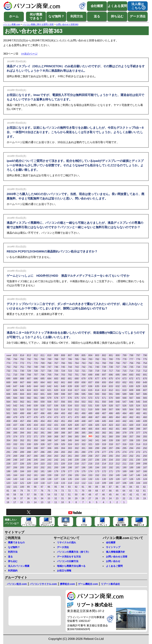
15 (28, 502)
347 (56, 440)
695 (118, 375)
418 (145, 425)
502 (145, 409)
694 (124, 375)
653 (118, 382)
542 (15, 406)
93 (69, 487)
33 (49, 498)
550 (104, 402)
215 (97, 464)
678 (90, 378)
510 (90, 409)
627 (8, 390)
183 (29, 471)
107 (118, 483)
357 (131, 436)
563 (15, 402)
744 (70, 367)
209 (138, 464)
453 (49, 421)
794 (15, 359)
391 (43, 433)
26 (97, 498)
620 (56, 390)
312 (8, 448)
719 (97, 371)
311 (15, 448)
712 (145, 371)
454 (43, 421)
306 (49, 448)
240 (70, 460)
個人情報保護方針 (115, 552)
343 (83, 440)
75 (49, 491)
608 (138, 390)
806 (77, 355)
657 (90, 382)
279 (90, 452)
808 (63, 355)
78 (28, 491)
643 (43, 386)
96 (49, 487)
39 (8, 498)
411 (49, 429)
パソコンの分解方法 (68, 561)
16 (22, 502)
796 (145, 355)
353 (15, 440)
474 (49, 417)
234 (111, 460)
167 (138, 471)
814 (22, 355)
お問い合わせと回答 (117, 557)
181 (43, 471)
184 (22, 471)
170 (118, 471)
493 (63, 413)
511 (83, 409)
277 (104, 452)
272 (138, 452)
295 (124, 448)
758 (118, 363)
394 (22, 433)
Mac (66, 522)
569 (118, 398)
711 (8, 375)
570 (111, 398)
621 (49, 390)
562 (22, 402)
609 (131, 390)
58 (22, 494)
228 (8, 464)
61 (144, 491)
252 (131, 456)
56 (35, 494)
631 (124, 386)
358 (124, 436)
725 (56, 371)
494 (56, 413)
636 (90, 386)
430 (63, 425)
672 (131, 378)
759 (111, 363)
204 (29, 467)
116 (56, 483)
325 (63, 444)
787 (63, 359)
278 (97, 452)
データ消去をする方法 (69, 557)
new (9, 355)
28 (83, 498)
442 (124, 421)
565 (145, 398)
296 (118, 448)
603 (29, 394)
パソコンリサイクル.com (43, 584)
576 (70, 398)
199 (63, 467)
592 (104, 394)
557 (56, 402)
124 (145, 479)
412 (43, 429)
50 (76, 494)
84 (131, 487)
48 (90, 494)
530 (97, 406)
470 (77, 417)
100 (22, 487)
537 (49, 406)
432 (49, 425)
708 (29, 375)
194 (97, 467)
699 (90, 375)
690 (8, 378)
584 (15, 398)
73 (62, 491)
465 (111, 417)
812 (36, 355)
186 (8, 471)
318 (111, 444)
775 (145, 359)
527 (118, 406)
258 (90, 456)
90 (90, 487)
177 (70, 471)
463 (124, 417)
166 (145, 471)
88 (103, 487)
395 (15, 433)
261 (70, 456)
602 (36, 394)
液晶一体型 (121, 522)
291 (8, 452)
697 (104, 375)
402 (111, 429)
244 (43, 460)
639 (70, 386)
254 (118, 456)
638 (77, 386)
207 (8, 467)
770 (36, 363)
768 (49, 363)
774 (8, 363)
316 (124, 444)
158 (56, 475)
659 (77, 382)
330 (29, 444)
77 (35, 491)
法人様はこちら (138, 6)
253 (124, 456)
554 (77, 402)
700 (83, 375)
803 (97, 355)
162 (29, 475)
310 (22, 448)
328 (43, 444)
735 (131, 367)
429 (70, 425)
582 (29, 398)
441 (131, 421)
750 (29, 367)
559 (43, 402)
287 (36, 452)
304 (63, 448)
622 (43, 390)
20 (138, 498)
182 (36, 471)
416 (15, 429)
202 (43, 467)
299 (97, 448)
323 (77, 444)
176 (77, 471)
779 (118, 359)
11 (56, 502)
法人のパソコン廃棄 (19, 566)
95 (56, 487)
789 (49, 359)
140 (36, 479)
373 (22, 436)
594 (90, 394)
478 (22, 417)
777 (131, 359)
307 (43, 448)
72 (69, 491)
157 (63, 475)
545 (138, 402)
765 (70, 363)
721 (83, 371)
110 (97, 483)
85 (124, 487)
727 (43, 371)
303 (70, 448)
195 (90, 467)
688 (22, 378)
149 (118, 475)
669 (8, 382)
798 (131, 355)
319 (104, 444)
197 (77, 467)
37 (22, 498)
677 (97, 378)
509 (97, 409)
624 (29, 390)
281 (77, 452)
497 (36, 413)
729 (29, 371)
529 (104, 406)
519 (29, 409)
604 (22, 394)
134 (77, 479)
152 (97, 475)
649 (145, 382)
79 (22, 491)
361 (104, 436)
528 (111, 406)
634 (104, 386)
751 (22, 367)
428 (77, 425)
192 (111, 467)
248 (15, 460)
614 (97, 390)
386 (77, 433)
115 (63, 483)
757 (124, 363)
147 (131, 475)
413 (36, 429)
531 (90, 406)
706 (43, 375)
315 (131, 444)
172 (104, 471)
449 (77, 421)
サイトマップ (113, 547)
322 (83, 444)
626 (15, 390)
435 (29, 425)
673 (124, 378)
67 (103, 491)
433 (43, 425)
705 (49, 375)
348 (49, 440)
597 (70, 394)
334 (145, 440)
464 (118, 417)
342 (90, 440)
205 (22, 467)
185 (15, 471)
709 (22, 375)
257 (97, 456)
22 (124, 498)
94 (62, 487)
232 (124, 460)
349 (43, 440)
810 (49, 355)
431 (56, 425)
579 (49, 398)
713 (138, 371)
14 (35, 502)
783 (90, 359)
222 (49, 464)
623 (36, 390)
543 (8, 406)
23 (117, 498)
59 (15, 494)
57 (28, 494)
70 (83, 491)
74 (56, 491)
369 (49, 436)
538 (43, 406)
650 (138, 382)
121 (22, 483)
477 (29, 417)
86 (117, 487)
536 (56, 406)
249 (8, 460)
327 (49, 444)
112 (83, 483)
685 (43, 378)
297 (111, 448)
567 (131, 398)
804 (90, 355)
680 (77, 378)
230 (138, 460)
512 (77, 409)
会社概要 (97, 6)
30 (69, 498)
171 (111, 471)
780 (111, 359)
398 (138, 429)
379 (124, 433)
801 (111, 355)
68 (97, 491)
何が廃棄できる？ (36, 16)
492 (70, 413)
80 (15, 491)
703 (63, 375)
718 (104, 371)
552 (90, 402)
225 (29, 464)
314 (138, 444)
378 (131, 433)
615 (90, 390)
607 (145, 390)
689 (15, 378)
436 (22, 425)
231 (131, 460)
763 (83, 363)
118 (43, 483)
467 (97, 417)
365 (77, 436)
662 (56, 382)
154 (83, 475)
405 (90, 429)
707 (36, 375)
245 (36, 460)
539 (36, 406)
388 (63, 433)
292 (145, 448)
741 (90, 367)
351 (29, 440)
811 (43, 355)
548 (118, 402)
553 (83, 402)
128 (118, 479)
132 (90, 479)
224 (36, 464)
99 (28, 487)
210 (131, 464)
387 (70, 433)
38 (15, 498)
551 (97, 402)
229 (145, 460)
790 (43, 359)
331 (22, 444)
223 (43, 464)
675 (111, 378)
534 (70, 406)
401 (118, 429)
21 (131, 498)
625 (22, 390)
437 (15, 425)
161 (36, 475)
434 (36, 425)
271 (145, 452)
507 (111, 409)
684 (49, 378)
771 (29, 363)
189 (131, 467)
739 (104, 367)
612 (111, 390)
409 (63, 429)
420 (131, 425)
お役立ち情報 (64, 571)
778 (124, 359)
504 (131, 409)
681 (70, 378)
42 (131, 494)
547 (124, 402)
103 (145, 483)
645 (29, 386)
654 (111, 382)
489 (90, 413)
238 (83, 460)
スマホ (84, 522)
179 (56, 471)
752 (15, 367)
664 (43, 382)
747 (49, 367)
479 (15, 417)
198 (70, 467)
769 (43, 363)
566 (138, 398)
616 (83, 390)
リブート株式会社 (110, 584)
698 (97, 375)
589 (124, 394)
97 (42, 487)
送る (97, 16)
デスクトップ (47, 522)
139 (43, 479)
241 (63, 460)
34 (42, 498)
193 (104, 467)
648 (8, 386)
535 (63, 406)
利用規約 (13, 571)
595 (83, 394)
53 (56, 494)
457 (22, 421)
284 (56, 452)
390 (49, 433)
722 (77, 371)
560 (36, 402)
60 (8, 494)
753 (8, 367)
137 (56, 479)
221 (56, 464)
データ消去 (138, 16)
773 (15, 363)
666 (29, 382)
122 (15, 483)
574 (83, 398)
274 (124, 452)
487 (104, 413)
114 (70, 483)
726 (49, 371)
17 (15, 502)
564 (8, 402)
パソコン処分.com (17, 584)
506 (118, 409)
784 (83, 359)
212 (118, 464)
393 (29, 433)
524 (138, 406)
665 (36, 382)
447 (90, 421)
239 (77, 460)
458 (15, 421)
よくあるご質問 (114, 566)
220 (63, 464)
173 (97, 471)
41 (138, 494)
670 (145, 378)
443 (118, 421)
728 (36, 371)
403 (104, 429)
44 (117, 494)
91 (83, 487)
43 (124, 494)
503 (138, 409)
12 (49, 502)
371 (36, 436)
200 (56, 467)
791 (36, 359)
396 (8, 433)
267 (29, 456)
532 (83, 406)
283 (63, 452)
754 (145, 363)
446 (97, 421)
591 (111, 394)
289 (22, 452)
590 (118, 394)
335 (138, 440)
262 (63, 456)
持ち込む (117, 16)
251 (138, 456)
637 (83, 386)
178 (63, 471)
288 (29, 452)
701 (77, 375)
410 (56, 429)
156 (70, 475)
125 (138, 479)
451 (63, 421)
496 (43, 413)
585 (8, 398)
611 (118, 390)
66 (110, 491)
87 (110, 487)
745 (63, 367)
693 (131, 375)
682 (63, 378)
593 (97, 394)
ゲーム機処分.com (88, 584)
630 (131, 386)
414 (29, 429)
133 (83, 479)
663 (49, 382)
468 (90, 417)
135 (70, 479)
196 (83, 467)
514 (63, 409)
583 (22, 398)
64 (124, 491)
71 (76, 491)
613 (104, 390)
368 (56, 436)
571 (104, 398)
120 (29, 483)
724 (63, 371)
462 (131, 417)
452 (56, 421)
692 (138, 375)
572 (97, 398)
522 (8, 409)
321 (90, 444)
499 (22, 413)
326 (56, 444)
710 (15, 375)
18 (8, 502)
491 (77, 413)
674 (118, 378)
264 (49, 456)
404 (97, 429)
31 (62, 498)
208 (145, 464)
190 (124, 467)
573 (90, 398)
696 (111, 375)
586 (145, 394)
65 (117, 491)
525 (131, 406)
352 (22, 440)
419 (138, 425)
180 (49, 471)
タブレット (102, 522)
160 (43, 475)
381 (111, 433)
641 (56, 386)
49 (83, 494)
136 (63, 479)
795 (8, 359)
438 (8, 425)
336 (131, 440)
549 (111, 402)
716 (118, 371)
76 (42, 491)
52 (62, 494)
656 (97, 382)
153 (90, 475)
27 (90, 498)
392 (36, 433)
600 (49, 394)
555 (70, 402)
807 (70, 355)
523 (145, 406)
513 (70, 409)
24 (110, 498)
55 (42, 494)
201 (49, 467)
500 (15, 413)
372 (29, 436)
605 (15, 394)
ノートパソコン (29, 522)
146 (138, 475)
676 (104, 378)
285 (49, 452)
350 (36, 440)
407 (77, 429)
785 (77, 359)
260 (77, 456)
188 (138, 467)
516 (49, 409)
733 (145, 367)
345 (70, 440)
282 (70, 452)
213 (111, 464)
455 (36, 421)
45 (110, 494)
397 (145, 429)
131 (97, 479)
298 (104, 448)
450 (70, 421)
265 (43, 456)
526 (124, 406)
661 (63, 382)
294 (131, 448)
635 (97, 386)
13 (42, 502)
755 (138, 363)
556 (63, 402)
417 (8, 429)
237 (90, 460)
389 (56, 433)
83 (138, 487)
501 (8, 413)
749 (36, 367)
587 (138, 394)
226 (22, 464)
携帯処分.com (67, 584)
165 (8, 475)
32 (56, 498)
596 (77, 394)
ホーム (14, 16)
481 (145, 413)
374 (15, 436)
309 (29, 448)
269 (15, 456)
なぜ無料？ (56, 16)
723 (70, 371)
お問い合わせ (113, 561)
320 (97, 444)
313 (145, 444)
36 (28, 498)
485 (118, 413)
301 (83, 448)
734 (138, 367)
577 (63, 398)
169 (124, 471)
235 (104, 460)
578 (56, 398)
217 (83, 464)
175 (83, 471)
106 (124, 483)
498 (29, 413)
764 (77, 363)
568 (124, 398)
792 (29, 359)
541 (22, 406)
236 (97, 460)
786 (70, 359)
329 (36, 444)
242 (56, 460)
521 (15, 409)
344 (77, 440)
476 (36, 417)
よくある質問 (117, 6)
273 (131, 452)
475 (43, 417)
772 (22, 363)
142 (22, 479)
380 (118, 433)
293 (138, 448)
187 (145, 467)
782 (97, 359)
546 (131, 402)
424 (104, 425)
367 (63, 436)
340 (104, 440)
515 (56, 409)
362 (97, 436)
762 (90, 363)
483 (131, 413)
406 (83, 429)
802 (104, 355)
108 (111, 483)
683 (56, 378)
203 (36, 467)
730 (22, 371)
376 (145, 433)
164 (15, 475)
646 (22, 386)
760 (104, 363)
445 (104, 421)
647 (15, 386)
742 (83, 367)
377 (138, 433)
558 (49, 402)
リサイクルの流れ (66, 542)
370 (43, 436)
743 (77, 367)
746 (56, 367)
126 (131, 479)
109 (104, 483)
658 (83, 382)
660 (70, 382)
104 (138, 483)
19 (144, 498)
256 (104, 456)
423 (111, 425)
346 (63, 440)
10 (62, 502)
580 (43, 398)
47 (97, 494)
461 (138, 417)
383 (97, 433)
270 (8, 456)
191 (118, 467)
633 (111, 386)
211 (124, 464)
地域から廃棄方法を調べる (71, 566)
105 (131, 483)
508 (104, 409)
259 (83, 456)
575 (77, 398)
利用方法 (77, 16)
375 (8, 436)
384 (90, 433)
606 (8, 394)
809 (56, 355)
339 (111, 440)
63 (131, 491)
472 (63, 417)
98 (35, 487)
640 (63, 386)
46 (103, 494)
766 (63, 363)
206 (15, 467)
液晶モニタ (139, 522)
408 (70, 429)
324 (70, 444)
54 (49, 494)
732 (8, 371)
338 (118, 440)
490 (83, 413)
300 (90, 448)
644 (36, 386)
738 (111, 367)
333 (8, 444)
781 (104, 359)
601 (43, 394)
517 (43, 409)
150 (111, 475)
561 (29, 402)
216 (90, 464)
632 (118, 386)
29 (76, 498)
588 (131, 394)
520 (22, 409)
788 (56, 359)
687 (29, 378)
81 (8, 491)
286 (43, 452)
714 (131, 371)
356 (138, 436)
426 (90, 425)
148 (124, 475)
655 (104, 382)
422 (118, 425)
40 (144, 494)
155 (77, 475)
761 (97, 363)
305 (56, 448)
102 (8, 487)
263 (56, 456)
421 (124, 425)
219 (70, 464)
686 (36, 378)
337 (124, 440)
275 (118, 452)
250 (145, 456)
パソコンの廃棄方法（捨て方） (74, 552)
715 (124, 371)
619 (63, 390)
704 (56, 375)
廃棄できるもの (16, 542)
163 (22, 475)
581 (36, 398)
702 (70, 375)
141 (29, 479)
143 (15, 479)
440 (138, 421)
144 (8, 479)
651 (131, 382)
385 (83, 433)
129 (111, 479)
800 (118, 355)
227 (15, 464)
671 (138, 378)
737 (118, 367)
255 (111, 456)
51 (69, 494)
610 (124, 390)
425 (97, 425)
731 (15, 371)
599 (56, 394)
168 (131, 471)
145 (145, 475)
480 (8, 417)
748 (43, 367)
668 (15, 382)
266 (36, 456)
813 (29, 355)
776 (138, 359)
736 (124, 367)
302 (77, 448)
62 (138, 491)
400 (124, 429)
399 (131, 429)
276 (111, 452)
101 (15, 487)
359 (118, 436)
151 (104, 475)
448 (83, 421)
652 (124, 382)
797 (138, 355)
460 (145, 417)
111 (90, 483)
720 (90, 371)
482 (138, 413)
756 (131, 363)
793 (22, 359)
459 (8, 421)
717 (111, 371)
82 (144, 487)
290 (15, 452)
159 (49, 475)
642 (49, 386)
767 (56, 363)
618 (70, 390)
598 (63, 394)
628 (145, 386)
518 (36, 409)
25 (103, 498)
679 (83, 378)
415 (22, 429)
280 (83, 452)
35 (35, 498)
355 (145, 436)
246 (29, 460)
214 (104, 464)
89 (97, 487)
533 (77, 406)
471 (70, 417)
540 (29, 406)
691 (145, 375)
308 (36, 448)
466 (104, 417)
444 (111, 421)
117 (49, 483)
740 (97, 367)
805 (83, 355)
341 (97, 440)
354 (8, 440)
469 (83, 417)
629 (138, 386)
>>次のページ (29, 54)
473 (56, 417)
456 (29, 421)
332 (15, 444)
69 (90, 491)
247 (22, 460)
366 (70, 436)
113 (77, 483)
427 (83, 425)
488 (97, 413)
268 (22, 456)
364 (83, 436)
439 (145, 421)
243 (49, 460)
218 (77, 464)
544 (145, 402)
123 (8, 483)
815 (15, 355)
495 (49, 413)
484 (124, 413)
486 (111, 413)
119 (36, 483)
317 (118, 444)
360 (111, 436)
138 (49, 479)
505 (124, 409)
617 (77, 390)
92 (76, 487)
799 (124, 355)
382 (104, 433)
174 (90, 471)
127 (124, 479)
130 (104, 479)
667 (22, 382)
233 (118, 460)
